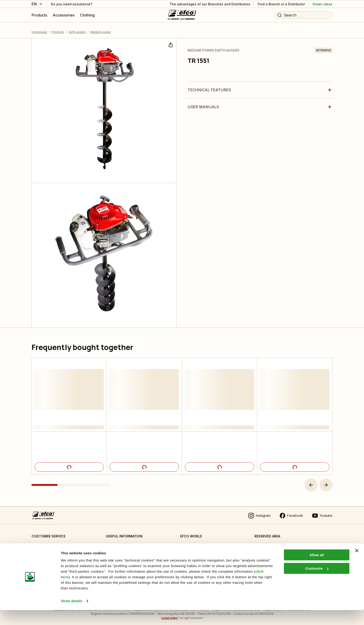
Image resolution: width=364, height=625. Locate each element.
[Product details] (69, 464)
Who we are (190, 543)
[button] (311, 482)
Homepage (39, 29)
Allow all (317, 570)
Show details (72, 616)
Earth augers (77, 29)
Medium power (101, 29)
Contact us (40, 543)
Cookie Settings (118, 543)
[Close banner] (357, 566)
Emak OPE (188, 552)
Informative (114, 552)
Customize (317, 583)
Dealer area (263, 543)
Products (58, 29)
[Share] (170, 41)
